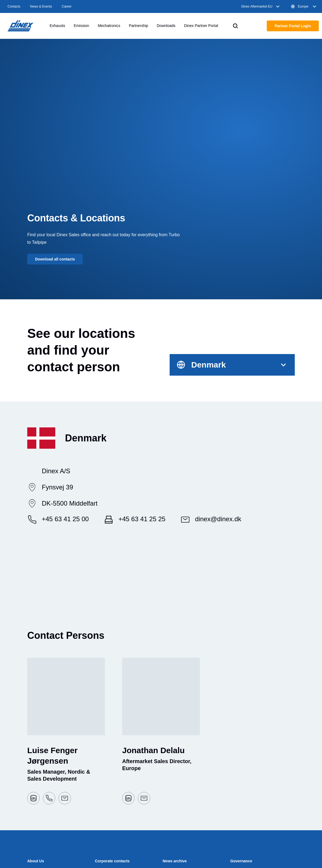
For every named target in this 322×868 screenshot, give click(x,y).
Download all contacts (55, 259)
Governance (241, 861)
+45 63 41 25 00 (65, 519)
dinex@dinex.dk (218, 519)
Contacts (14, 6)
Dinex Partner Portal (201, 26)
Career (67, 6)
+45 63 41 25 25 (142, 519)
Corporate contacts (112, 861)
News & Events (41, 6)
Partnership (139, 26)
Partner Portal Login (293, 26)
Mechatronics (109, 26)
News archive (175, 861)
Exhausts (57, 26)
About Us (36, 861)
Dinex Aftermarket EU (261, 6)
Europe (304, 6)
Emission (82, 26)
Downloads (166, 26)
